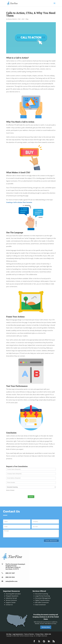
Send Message (51, 541)
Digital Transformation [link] (42, 600)
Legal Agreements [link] (18, 634)
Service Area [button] (46, 627)
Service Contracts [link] (11, 600)
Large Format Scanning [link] (43, 596)
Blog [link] (27, 19)
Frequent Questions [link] (12, 596)
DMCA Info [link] (48, 634)
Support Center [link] (11, 602)
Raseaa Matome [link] (12, 19)
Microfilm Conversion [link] (42, 602)
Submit (31, 497)
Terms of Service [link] (29, 634)
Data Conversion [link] (40, 605)
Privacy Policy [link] (39, 634)
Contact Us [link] (9, 605)
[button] (54, 4)
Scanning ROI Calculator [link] (13, 594)
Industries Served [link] (11, 598)
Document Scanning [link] (42, 594)
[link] (12, 3)
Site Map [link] (9, 634)
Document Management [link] (43, 598)
